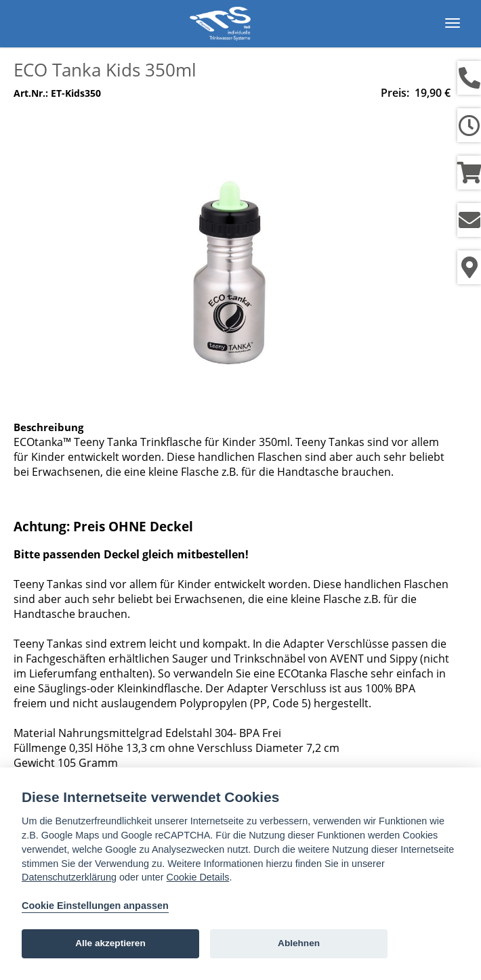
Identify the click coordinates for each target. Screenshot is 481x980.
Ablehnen (299, 943)
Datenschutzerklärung (69, 877)
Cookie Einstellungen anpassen (95, 906)
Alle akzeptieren (110, 943)
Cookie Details (198, 877)
